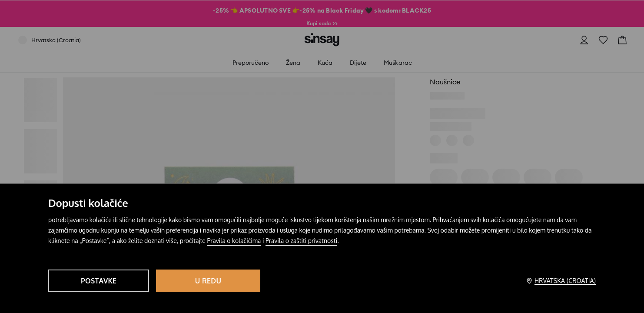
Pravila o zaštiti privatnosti (301, 241)
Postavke (99, 281)
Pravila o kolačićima (234, 241)
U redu (208, 281)
